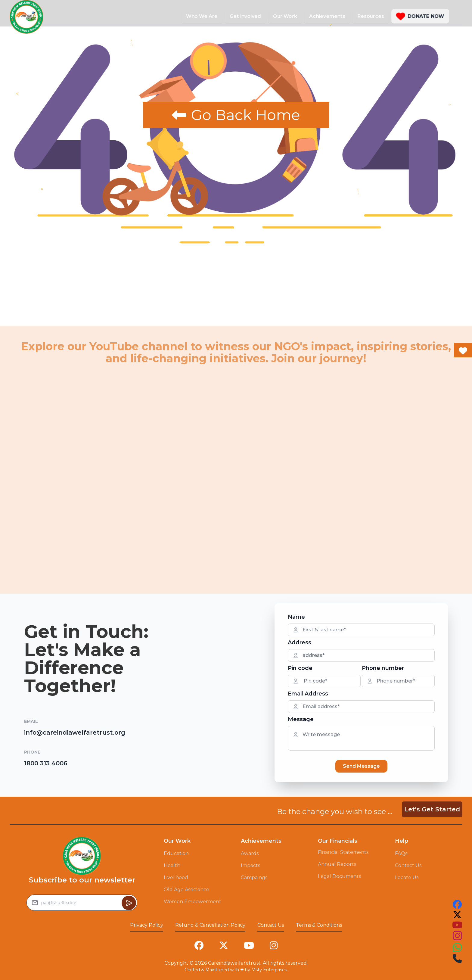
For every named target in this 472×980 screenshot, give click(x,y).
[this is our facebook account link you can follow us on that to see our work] (457, 904)
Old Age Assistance (186, 890)
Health (172, 865)
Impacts (250, 865)
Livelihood (176, 877)
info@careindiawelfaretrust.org (75, 733)
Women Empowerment (193, 902)
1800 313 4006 (46, 763)
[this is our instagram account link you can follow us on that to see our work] (457, 936)
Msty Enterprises (269, 970)
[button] (420, 16)
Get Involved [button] (245, 16)
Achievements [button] (327, 16)
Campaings (254, 877)
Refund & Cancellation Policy (210, 925)
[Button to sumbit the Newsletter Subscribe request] (129, 903)
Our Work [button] (285, 16)
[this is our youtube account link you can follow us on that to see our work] (457, 925)
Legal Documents (339, 876)
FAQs (401, 853)
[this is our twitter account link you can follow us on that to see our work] (457, 915)
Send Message (361, 766)
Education (176, 853)
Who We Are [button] (202, 16)
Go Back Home (236, 115)
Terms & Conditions (319, 925)
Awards (250, 853)
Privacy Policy (147, 925)
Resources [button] (371, 16)
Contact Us (408, 865)
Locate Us (407, 877)
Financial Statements (343, 852)
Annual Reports (337, 864)
